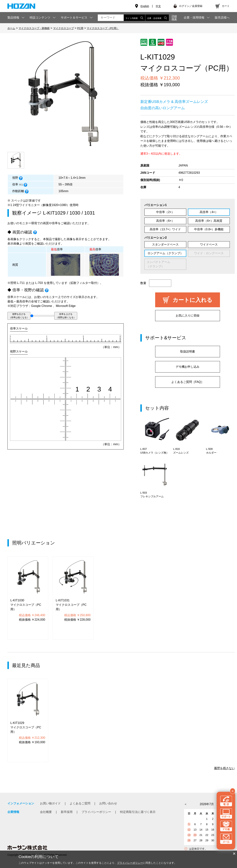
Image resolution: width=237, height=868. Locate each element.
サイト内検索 (134, 18)
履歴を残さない (224, 768)
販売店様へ (222, 18)
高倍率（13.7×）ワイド (165, 229)
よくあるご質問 (80, 803)
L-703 (39, 283)
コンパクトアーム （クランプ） (164, 264)
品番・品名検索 (157, 18)
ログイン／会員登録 (191, 6)
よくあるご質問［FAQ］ (188, 382)
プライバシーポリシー (96, 812)
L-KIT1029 (54, 213)
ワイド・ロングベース (209, 253)
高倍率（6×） (165, 221)
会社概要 (46, 812)
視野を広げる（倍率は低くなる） (19, 316)
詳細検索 (174, 18)
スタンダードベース (165, 244)
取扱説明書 (188, 351)
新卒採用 (67, 812)
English (145, 6)
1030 (75, 213)
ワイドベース (209, 244)
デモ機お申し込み (188, 367)
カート (226, 6)
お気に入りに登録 (188, 316)
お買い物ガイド (50, 803)
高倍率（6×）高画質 (209, 221)
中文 (158, 6)
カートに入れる (192, 300)
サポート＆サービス (74, 18)
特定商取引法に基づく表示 (138, 812)
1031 (90, 213)
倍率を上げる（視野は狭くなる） (66, 316)
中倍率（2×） (165, 212)
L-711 (21, 283)
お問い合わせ (108, 803)
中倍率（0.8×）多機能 (209, 229)
